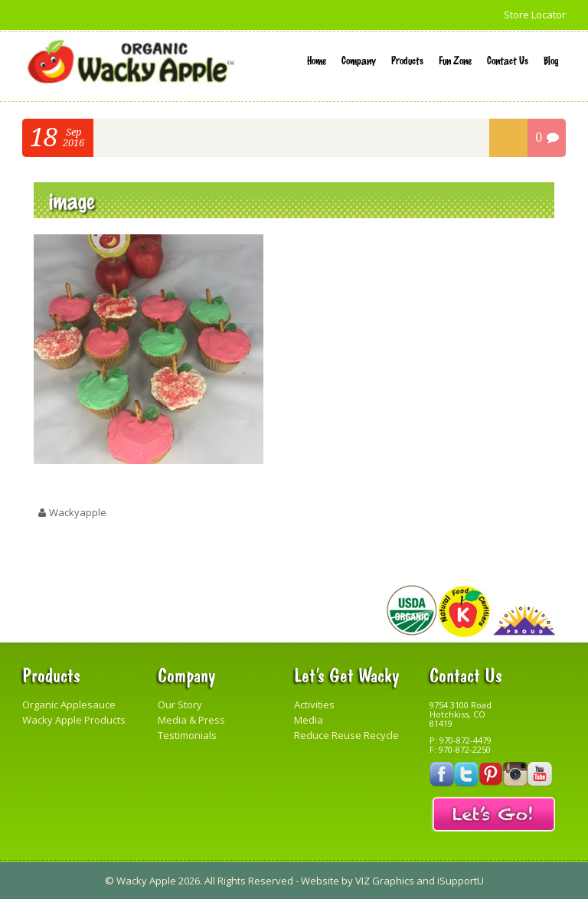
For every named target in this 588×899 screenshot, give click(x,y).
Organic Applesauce (69, 704)
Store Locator (535, 15)
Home (317, 60)
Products (407, 60)
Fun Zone (455, 60)
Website (320, 881)
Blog (551, 60)
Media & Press (191, 720)
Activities (314, 704)
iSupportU (461, 881)
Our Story (180, 704)
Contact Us (508, 60)
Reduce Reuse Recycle (346, 735)
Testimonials (187, 735)
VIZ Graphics (385, 881)
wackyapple (78, 512)
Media (309, 720)
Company (359, 60)
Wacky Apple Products (74, 720)
